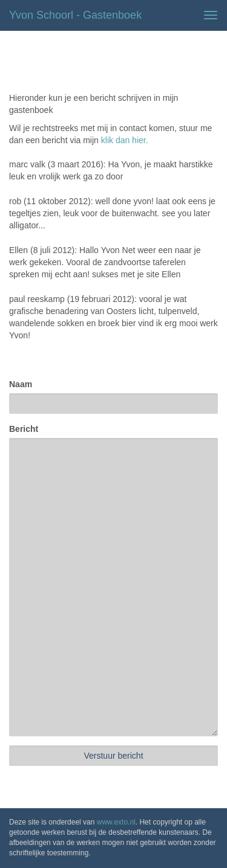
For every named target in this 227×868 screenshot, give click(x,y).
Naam (21, 384)
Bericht (24, 429)
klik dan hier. (125, 140)
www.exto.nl (116, 822)
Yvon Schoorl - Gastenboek (75, 15)
